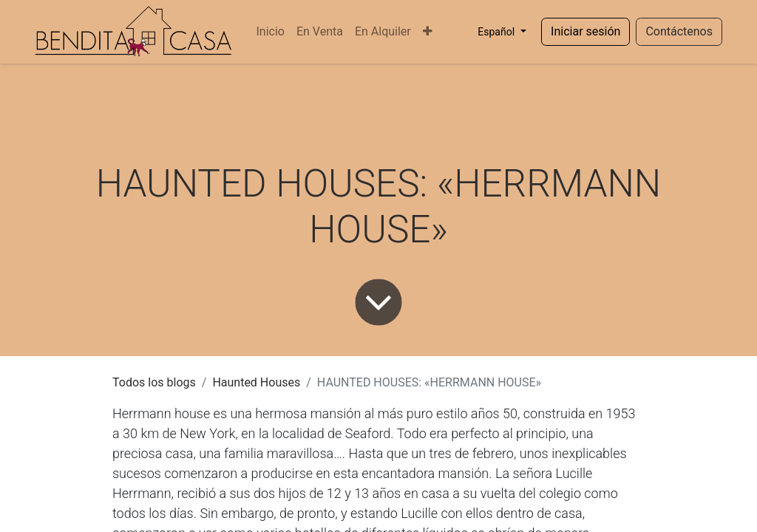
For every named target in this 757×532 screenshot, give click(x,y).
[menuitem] (270, 32)
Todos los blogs (154, 382)
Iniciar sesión (585, 31)
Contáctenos (679, 31)
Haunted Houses (256, 382)
